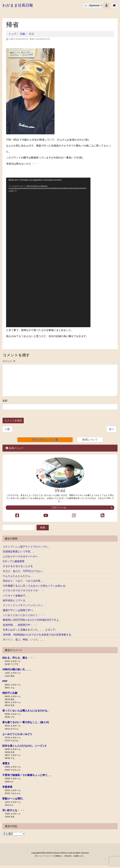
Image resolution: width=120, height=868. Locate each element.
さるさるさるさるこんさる (18, 566)
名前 (5, 401)
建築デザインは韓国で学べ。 (19, 610)
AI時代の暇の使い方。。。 (17, 669)
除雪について (90, 440)
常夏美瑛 (7, 787)
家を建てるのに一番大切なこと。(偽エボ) (26, 722)
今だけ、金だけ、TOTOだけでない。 (24, 571)
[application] (48, 252)
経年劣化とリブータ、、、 (18, 600)
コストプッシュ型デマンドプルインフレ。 (27, 547)
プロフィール (82, 508)
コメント (9, 361)
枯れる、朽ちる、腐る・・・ (19, 658)
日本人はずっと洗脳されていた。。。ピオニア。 (30, 630)
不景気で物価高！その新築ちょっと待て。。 (27, 775)
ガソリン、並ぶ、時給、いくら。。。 (24, 640)
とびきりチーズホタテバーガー (20, 556)
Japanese (92, 5)
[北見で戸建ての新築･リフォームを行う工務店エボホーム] (114, 5)
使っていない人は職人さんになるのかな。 (26, 711)
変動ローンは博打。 (14, 799)
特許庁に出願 (10, 693)
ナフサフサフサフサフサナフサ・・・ (24, 591)
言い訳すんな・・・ (14, 810)
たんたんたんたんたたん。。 (19, 576)
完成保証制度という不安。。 (19, 551)
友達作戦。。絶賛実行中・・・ (20, 625)
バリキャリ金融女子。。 (17, 596)
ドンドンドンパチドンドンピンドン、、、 (27, 605)
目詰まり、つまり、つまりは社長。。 (24, 581)
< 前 (7, 429)
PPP (5, 681)
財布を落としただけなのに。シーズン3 (24, 746)
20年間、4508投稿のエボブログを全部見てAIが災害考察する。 (38, 635)
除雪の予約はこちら (45, 440)
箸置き (6, 763)
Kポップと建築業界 (14, 561)
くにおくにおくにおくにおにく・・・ (24, 615)
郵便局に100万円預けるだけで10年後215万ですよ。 (32, 620)
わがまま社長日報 (18, 5)
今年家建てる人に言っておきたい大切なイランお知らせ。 (35, 586)
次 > (111, 429)
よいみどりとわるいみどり (17, 734)
